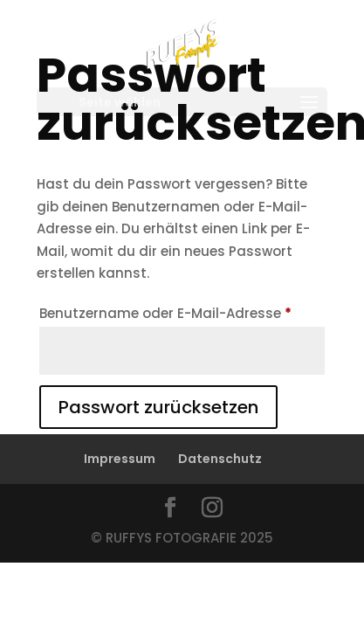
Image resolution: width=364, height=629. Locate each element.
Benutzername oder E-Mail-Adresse (182, 311)
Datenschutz (220, 459)
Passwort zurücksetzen (158, 407)
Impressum (120, 459)
